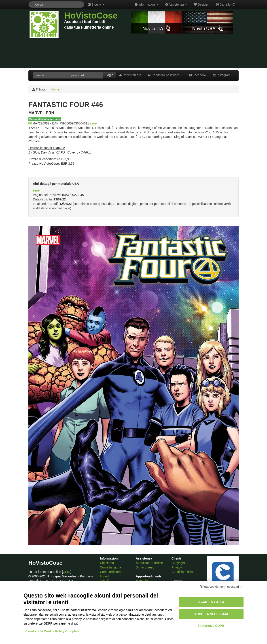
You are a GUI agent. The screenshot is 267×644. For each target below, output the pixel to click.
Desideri (201, 4)
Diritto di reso (145, 567)
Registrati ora (130, 75)
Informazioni (147, 4)
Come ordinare (110, 572)
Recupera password (163, 75)
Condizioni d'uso (183, 572)
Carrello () (226, 4)
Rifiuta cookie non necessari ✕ (221, 587)
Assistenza (176, 4)
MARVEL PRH (41, 113)
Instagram (222, 75)
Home (55, 89)
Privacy (177, 567)
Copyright (178, 563)
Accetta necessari (211, 614)
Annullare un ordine (149, 563)
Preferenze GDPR (211, 626)
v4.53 (67, 572)
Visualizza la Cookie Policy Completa (52, 631)
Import (104, 576)
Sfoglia (96, 4)
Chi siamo (107, 563)
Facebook (198, 75)
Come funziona (110, 567)
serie (93, 123)
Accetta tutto (211, 602)
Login (109, 75)
